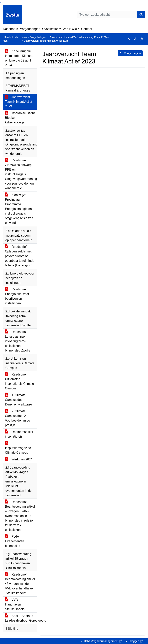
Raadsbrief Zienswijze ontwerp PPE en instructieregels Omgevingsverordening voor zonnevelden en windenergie (21, 174)
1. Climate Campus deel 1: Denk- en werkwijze (18, 400)
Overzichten (50, 29)
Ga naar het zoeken (0, 2)
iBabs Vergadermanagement (102, 641)
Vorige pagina (130, 53)
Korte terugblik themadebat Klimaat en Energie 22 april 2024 (19, 58)
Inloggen (135, 641)
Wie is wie (70, 29)
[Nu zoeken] (141, 15)
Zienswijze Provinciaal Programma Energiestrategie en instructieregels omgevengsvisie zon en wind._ (19, 209)
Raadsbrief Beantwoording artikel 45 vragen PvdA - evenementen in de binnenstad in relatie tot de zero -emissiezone (20, 516)
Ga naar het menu (1, 2)
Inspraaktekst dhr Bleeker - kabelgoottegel (20, 118)
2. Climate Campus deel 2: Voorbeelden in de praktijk (18, 418)
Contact (86, 29)
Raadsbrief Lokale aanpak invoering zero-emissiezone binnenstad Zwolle (18, 341)
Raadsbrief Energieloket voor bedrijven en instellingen (17, 296)
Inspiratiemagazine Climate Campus (18, 448)
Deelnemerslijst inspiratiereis (19, 434)
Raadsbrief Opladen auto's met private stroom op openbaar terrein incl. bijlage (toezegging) (19, 256)
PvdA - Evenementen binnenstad (15, 541)
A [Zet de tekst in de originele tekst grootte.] (129, 39)
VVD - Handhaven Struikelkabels (15, 604)
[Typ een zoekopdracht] (111, 15)
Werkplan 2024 (19, 459)
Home (24, 37)
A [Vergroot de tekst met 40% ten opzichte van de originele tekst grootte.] (142, 39)
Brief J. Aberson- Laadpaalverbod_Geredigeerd (21, 618)
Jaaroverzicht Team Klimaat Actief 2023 (18, 102)
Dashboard (11, 29)
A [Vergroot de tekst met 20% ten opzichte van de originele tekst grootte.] (135, 39)
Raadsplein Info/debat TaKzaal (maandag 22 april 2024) (79, 37)
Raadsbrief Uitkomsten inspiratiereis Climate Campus (19, 381)
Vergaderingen (30, 29)
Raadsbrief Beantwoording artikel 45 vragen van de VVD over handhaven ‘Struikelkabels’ (20, 584)
